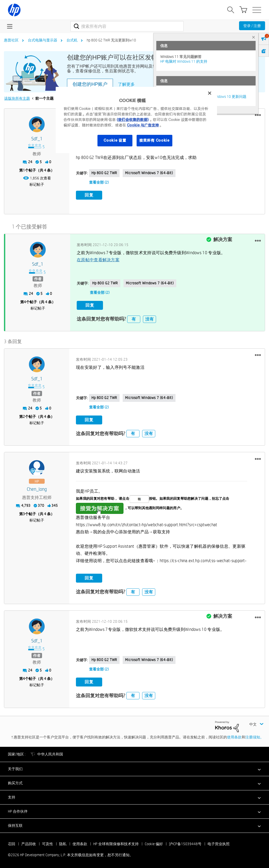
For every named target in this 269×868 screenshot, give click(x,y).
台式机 (72, 40)
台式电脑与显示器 (43, 40)
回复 (89, 195)
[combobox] (127, 26)
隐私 (63, 844)
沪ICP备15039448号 (185, 844)
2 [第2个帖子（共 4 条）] (24, 416)
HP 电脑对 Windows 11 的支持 (184, 61)
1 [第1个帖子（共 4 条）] (24, 170)
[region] (136, 120)
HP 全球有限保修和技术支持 (116, 844)
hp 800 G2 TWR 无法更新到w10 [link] (111, 40)
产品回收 (29, 844)
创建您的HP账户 (90, 84)
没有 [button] (149, 319)
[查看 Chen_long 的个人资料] (37, 489)
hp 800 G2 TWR (104, 173)
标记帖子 (37, 184)
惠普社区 (11, 40)
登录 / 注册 (252, 26)
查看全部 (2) (99, 182)
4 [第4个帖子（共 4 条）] (25, 302)
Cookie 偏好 (154, 844)
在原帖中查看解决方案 (98, 260)
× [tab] (254, 37)
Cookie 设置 (115, 140)
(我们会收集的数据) (133, 120)
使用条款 (234, 737)
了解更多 (126, 84)
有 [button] (134, 319)
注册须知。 (255, 737)
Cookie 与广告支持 (143, 125)
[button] (258, 115)
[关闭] (210, 93)
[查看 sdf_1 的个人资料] (37, 139)
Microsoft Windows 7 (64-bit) (149, 173)
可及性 (48, 844)
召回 (12, 844)
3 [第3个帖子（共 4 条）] (24, 514)
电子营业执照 (219, 844)
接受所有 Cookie (154, 140)
